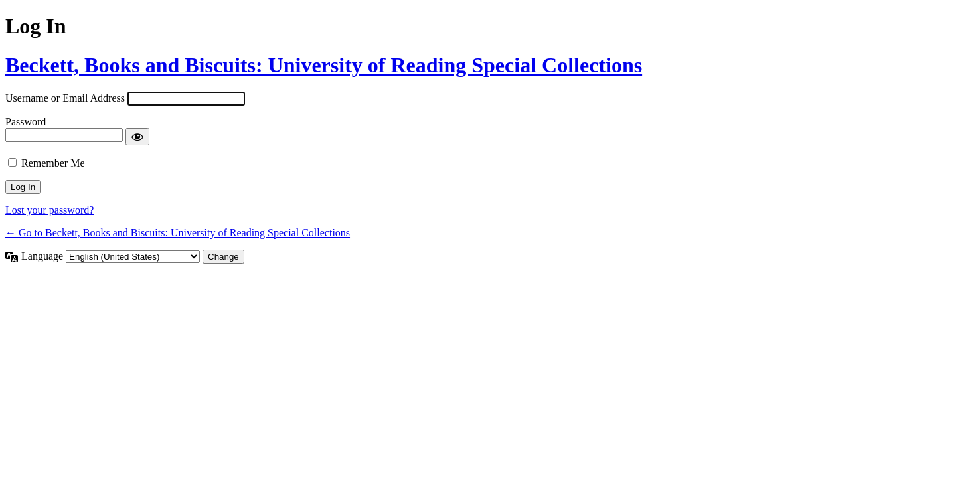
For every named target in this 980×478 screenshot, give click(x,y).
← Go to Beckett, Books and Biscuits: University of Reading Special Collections (178, 233)
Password (26, 122)
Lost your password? (49, 210)
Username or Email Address (65, 98)
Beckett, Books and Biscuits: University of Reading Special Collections (324, 65)
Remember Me (53, 163)
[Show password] (137, 137)
